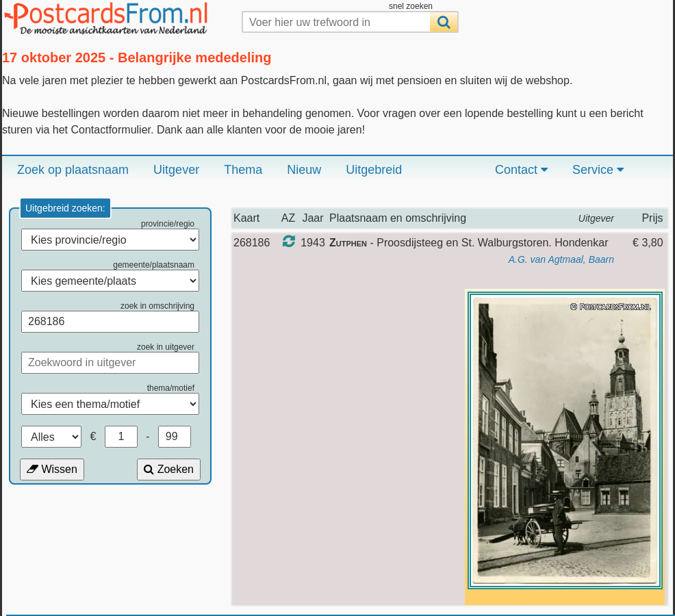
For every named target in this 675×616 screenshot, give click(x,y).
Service (598, 170)
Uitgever (176, 170)
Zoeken (169, 469)
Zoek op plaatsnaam (73, 170)
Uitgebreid (374, 170)
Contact (521, 170)
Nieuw (304, 170)
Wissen (52, 469)
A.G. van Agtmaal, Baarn (561, 259)
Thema (243, 170)
